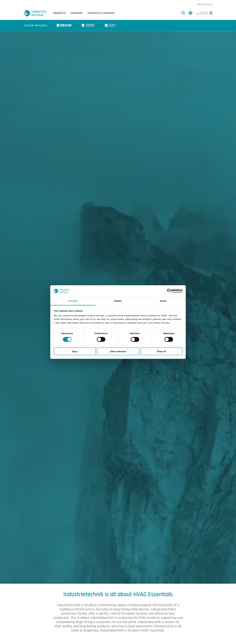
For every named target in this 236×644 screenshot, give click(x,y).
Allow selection (118, 351)
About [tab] (163, 301)
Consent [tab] (73, 301)
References (205, 5)
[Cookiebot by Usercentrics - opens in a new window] (169, 291)
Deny (75, 351)
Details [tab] (118, 301)
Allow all (161, 351)
